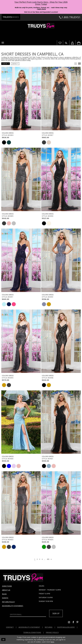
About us (6, 590)
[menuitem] (79, 43)
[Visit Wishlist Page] (60, 43)
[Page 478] (48, 559)
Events (5, 598)
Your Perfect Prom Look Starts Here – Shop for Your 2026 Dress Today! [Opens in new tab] (41, 3)
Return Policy (8, 602)
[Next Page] (51, 559)
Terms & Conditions (32, 632)
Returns (49, 627)
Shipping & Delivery (66, 627)
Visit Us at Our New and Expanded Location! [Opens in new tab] (41, 12)
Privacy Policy (52, 632)
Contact (10, 627)
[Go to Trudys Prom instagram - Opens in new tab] (70, 622)
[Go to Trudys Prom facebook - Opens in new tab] (75, 622)
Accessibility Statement (13, 606)
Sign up (56, 613)
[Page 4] (42, 559)
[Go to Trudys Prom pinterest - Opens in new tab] (78, 622)
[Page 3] (40, 559)
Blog (4, 594)
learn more (42, 9)
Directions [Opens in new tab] (7, 586)
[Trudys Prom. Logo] (41, 26)
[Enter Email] (28, 615)
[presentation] (21, 99)
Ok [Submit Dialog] (3, 640)
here (52, 642)
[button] (3, 43)
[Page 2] (37, 559)
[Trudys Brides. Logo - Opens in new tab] (11, 17)
